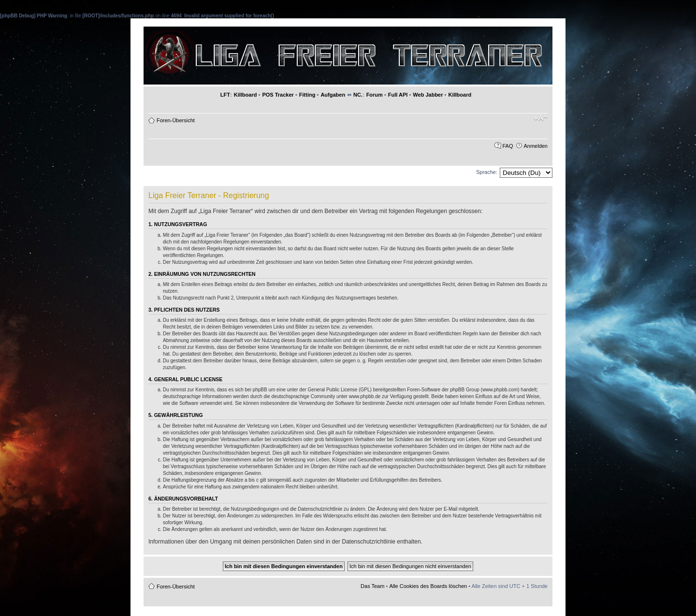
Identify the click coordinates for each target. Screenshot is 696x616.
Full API (398, 95)
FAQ (507, 146)
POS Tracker (278, 95)
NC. (358, 95)
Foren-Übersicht (176, 120)
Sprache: (487, 172)
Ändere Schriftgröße (541, 118)
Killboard (246, 95)
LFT (225, 95)
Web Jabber (428, 95)
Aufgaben (333, 95)
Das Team (372, 586)
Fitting (307, 95)
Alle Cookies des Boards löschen (428, 586)
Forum (375, 95)
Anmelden (536, 146)
